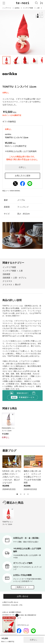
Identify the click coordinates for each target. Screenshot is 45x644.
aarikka (17, 8)
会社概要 (12, 612)
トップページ (7, 8)
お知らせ (5, 612)
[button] (17, 494)
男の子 (18, 285)
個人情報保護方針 (30, 615)
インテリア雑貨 (28, 8)
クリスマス (7, 281)
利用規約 (18, 612)
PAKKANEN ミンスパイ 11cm (8, 429)
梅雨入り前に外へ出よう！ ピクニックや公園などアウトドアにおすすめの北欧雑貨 (32, 477)
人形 (38, 8)
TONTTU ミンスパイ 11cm (8, 523)
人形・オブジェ (20, 278)
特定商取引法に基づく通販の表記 (13, 615)
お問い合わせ (23, 596)
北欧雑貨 (6, 274)
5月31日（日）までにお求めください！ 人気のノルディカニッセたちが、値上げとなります (12, 477)
